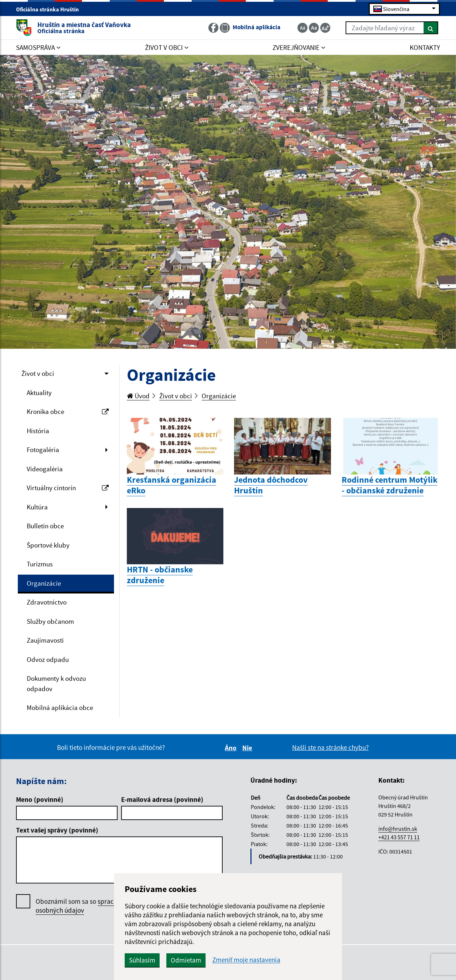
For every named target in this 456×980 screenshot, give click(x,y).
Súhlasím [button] (142, 960)
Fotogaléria (43, 450)
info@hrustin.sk (398, 829)
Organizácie (44, 583)
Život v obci (38, 373)
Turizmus (40, 564)
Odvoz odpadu (48, 659)
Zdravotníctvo (47, 602)
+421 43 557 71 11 (399, 837)
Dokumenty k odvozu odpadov (56, 683)
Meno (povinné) (40, 799)
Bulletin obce (45, 526)
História (38, 431)
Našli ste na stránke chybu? (330, 747)
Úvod (138, 396)
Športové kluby (48, 545)
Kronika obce (68, 411)
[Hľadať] (431, 28)
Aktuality (39, 393)
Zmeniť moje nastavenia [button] (246, 960)
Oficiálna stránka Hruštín (50, 9)
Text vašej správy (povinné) (57, 830)
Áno (232, 748)
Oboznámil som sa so (85, 906)
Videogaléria (45, 469)
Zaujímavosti (45, 640)
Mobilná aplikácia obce (60, 707)
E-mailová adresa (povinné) (162, 799)
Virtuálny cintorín (68, 488)
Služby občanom (50, 621)
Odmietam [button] (186, 960)
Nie (248, 748)
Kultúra (37, 507)
